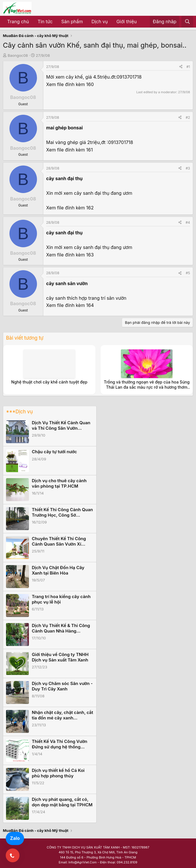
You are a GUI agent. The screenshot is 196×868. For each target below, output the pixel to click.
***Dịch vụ (19, 412)
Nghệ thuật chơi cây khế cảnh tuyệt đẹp (49, 382)
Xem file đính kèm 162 (70, 208)
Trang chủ (18, 22)
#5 (188, 273)
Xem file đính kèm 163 (70, 255)
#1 (188, 67)
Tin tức (45, 22)
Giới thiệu (127, 22)
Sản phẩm (72, 22)
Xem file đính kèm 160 (70, 84)
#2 (188, 117)
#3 (188, 168)
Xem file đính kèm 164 (70, 305)
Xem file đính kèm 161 (69, 150)
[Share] (181, 67)
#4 (188, 222)
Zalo (15, 838)
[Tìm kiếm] (187, 22)
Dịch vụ (100, 22)
